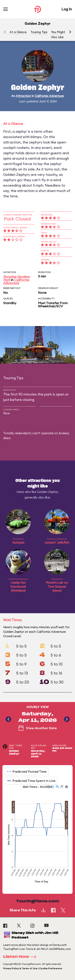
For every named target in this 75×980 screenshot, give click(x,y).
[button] (70, 32)
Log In (67, 9)
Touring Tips (39, 32)
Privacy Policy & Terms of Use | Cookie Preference (33, 968)
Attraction (23, 96)
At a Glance (18, 32)
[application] (37, 836)
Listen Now (21, 957)
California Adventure (49, 96)
